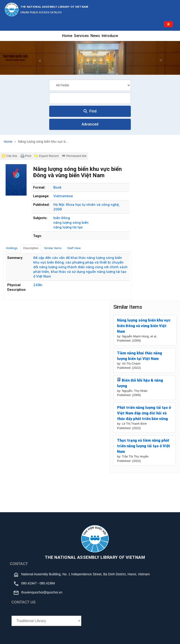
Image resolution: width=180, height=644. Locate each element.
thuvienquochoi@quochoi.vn (42, 592)
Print (26, 156)
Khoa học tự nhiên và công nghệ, (93, 205)
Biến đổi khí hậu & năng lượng (140, 383)
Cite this (9, 156)
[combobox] (90, 98)
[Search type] (90, 85)
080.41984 (47, 583)
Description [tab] (31, 248)
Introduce (110, 36)
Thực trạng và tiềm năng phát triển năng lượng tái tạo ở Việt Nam (144, 446)
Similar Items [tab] (53, 248)
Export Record (47, 156)
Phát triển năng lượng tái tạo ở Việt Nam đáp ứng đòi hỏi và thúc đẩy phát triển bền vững (144, 413)
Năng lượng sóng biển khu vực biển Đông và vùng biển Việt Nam (144, 326)
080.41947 (29, 583)
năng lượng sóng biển (71, 222)
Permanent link (74, 156)
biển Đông (62, 218)
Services (81, 36)
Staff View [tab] (74, 248)
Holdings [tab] (12, 248)
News (95, 36)
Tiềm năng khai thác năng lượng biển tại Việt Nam (140, 356)
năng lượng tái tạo (68, 227)
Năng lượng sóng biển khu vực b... (43, 142)
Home (67, 36)
